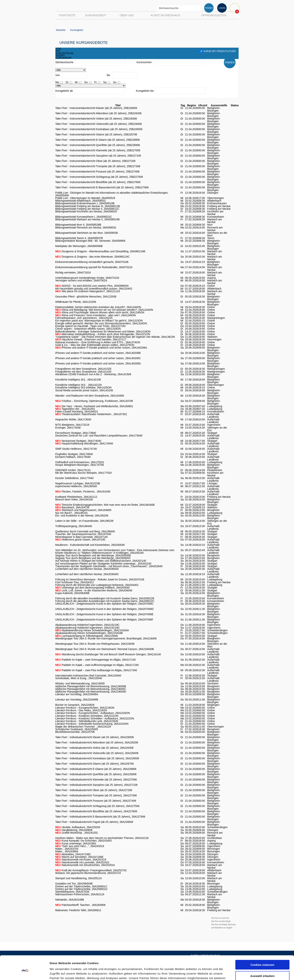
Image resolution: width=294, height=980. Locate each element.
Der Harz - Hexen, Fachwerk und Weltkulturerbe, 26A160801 (94, 406)
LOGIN (222, 8)
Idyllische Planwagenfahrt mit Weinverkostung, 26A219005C (91, 689)
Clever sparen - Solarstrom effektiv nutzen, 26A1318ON (88, 329)
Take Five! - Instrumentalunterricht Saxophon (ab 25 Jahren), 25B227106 (98, 156)
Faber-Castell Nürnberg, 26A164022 (77, 412)
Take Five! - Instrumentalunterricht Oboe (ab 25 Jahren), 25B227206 (95, 161)
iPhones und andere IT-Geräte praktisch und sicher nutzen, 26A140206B (98, 353)
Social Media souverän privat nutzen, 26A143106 (84, 390)
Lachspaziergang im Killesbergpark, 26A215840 (87, 636)
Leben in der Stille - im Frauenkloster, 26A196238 (84, 521)
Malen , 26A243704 (67, 849)
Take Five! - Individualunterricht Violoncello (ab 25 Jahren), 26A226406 (97, 753)
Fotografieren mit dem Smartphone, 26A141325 (83, 369)
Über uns (127, 15)
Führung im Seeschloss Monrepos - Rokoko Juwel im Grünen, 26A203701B (100, 579)
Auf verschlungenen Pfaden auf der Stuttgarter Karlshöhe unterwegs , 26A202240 (103, 564)
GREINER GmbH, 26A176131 (73, 470)
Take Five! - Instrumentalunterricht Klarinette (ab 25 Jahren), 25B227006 (98, 150)
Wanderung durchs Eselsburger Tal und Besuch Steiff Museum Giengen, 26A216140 (108, 654)
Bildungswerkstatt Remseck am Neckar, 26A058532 (86, 228)
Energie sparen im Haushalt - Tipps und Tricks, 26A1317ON (90, 326)
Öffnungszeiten (214, 15)
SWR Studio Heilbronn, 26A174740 (76, 449)
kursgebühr (63, 58)
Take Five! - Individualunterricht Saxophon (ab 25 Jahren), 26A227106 (96, 785)
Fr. (96, 82)
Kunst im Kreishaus (165, 15)
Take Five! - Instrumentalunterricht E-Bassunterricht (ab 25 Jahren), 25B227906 (102, 187)
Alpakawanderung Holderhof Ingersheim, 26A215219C (87, 625)
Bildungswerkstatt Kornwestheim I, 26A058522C (84, 217)
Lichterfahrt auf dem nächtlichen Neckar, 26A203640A (87, 569)
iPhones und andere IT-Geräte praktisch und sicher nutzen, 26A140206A (101, 348)
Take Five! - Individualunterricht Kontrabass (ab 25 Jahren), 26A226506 (97, 758)
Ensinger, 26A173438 (68, 428)
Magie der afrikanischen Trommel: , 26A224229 (83, 727)
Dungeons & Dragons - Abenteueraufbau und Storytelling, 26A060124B (100, 251)
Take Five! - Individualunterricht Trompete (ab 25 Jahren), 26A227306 (96, 795)
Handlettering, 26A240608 (74, 830)
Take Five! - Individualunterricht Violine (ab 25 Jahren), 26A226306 (94, 748)
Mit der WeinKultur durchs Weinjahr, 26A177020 (83, 473)
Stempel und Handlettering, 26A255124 (78, 878)
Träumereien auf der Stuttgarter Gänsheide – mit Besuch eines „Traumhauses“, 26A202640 (109, 566)
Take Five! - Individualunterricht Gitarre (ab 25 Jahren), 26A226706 (94, 764)
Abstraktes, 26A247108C (73, 854)
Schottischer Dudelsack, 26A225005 (77, 729)
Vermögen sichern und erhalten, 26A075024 (81, 280)
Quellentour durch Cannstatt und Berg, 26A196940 (85, 531)
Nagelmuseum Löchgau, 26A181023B (78, 483)
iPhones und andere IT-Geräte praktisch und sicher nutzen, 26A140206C (98, 358)
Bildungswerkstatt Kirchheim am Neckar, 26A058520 (86, 211)
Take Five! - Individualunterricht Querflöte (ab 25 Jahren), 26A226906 (96, 774)
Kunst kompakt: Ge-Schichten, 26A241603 (83, 841)
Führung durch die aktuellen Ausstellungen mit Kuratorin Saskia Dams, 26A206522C (105, 601)
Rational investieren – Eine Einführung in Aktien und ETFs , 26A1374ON (98, 342)
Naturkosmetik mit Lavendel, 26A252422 (82, 862)
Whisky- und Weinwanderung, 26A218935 (80, 683)
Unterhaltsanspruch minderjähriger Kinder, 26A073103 (87, 278)
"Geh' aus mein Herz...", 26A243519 (80, 846)
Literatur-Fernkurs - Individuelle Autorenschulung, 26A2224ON (92, 724)
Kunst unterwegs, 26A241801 (76, 843)
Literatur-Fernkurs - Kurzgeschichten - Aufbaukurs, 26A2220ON (93, 713)
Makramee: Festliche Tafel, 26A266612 (78, 910)
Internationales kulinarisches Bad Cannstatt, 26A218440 (88, 676)
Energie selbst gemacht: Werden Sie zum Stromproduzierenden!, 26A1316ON (101, 323)
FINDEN (209, 8)
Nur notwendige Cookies (262, 964)
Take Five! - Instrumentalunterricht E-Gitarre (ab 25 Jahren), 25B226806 (98, 140)
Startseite (67, 15)
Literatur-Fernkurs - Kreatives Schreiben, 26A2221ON (87, 716)
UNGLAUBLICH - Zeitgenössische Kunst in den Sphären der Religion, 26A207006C (104, 604)
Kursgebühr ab (64, 91)
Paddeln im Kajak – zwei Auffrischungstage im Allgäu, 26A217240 (97, 665)
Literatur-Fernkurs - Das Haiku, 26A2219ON (81, 710)
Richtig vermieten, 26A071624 (73, 273)
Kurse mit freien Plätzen (218, 51)
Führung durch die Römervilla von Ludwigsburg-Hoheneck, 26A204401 (97, 585)
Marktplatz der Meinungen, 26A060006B (79, 246)
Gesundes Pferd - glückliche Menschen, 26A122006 (86, 297)
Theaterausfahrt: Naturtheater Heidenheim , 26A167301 (91, 414)
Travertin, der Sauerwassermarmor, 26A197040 (83, 534)
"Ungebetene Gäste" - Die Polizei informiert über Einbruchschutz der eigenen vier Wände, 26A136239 (115, 337)
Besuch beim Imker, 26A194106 (74, 499)
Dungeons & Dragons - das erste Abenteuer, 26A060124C (93, 257)
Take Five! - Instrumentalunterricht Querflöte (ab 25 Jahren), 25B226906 (98, 145)
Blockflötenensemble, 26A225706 (75, 732)
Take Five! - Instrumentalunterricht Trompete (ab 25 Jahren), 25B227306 (98, 166)
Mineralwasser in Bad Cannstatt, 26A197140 (81, 537)
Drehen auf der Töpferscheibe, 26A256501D (81, 889)
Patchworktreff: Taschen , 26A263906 (80, 905)
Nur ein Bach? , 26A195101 (72, 513)
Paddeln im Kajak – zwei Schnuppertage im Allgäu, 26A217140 (95, 660)
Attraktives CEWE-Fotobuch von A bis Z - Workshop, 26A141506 (93, 374)
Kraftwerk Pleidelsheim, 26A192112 (76, 497)
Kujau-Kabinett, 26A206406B (72, 593)
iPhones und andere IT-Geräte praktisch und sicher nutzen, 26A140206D (98, 363)
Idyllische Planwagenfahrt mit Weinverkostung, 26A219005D (91, 692)
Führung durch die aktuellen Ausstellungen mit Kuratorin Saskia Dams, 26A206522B (105, 598)
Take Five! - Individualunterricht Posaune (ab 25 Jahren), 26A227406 (96, 801)
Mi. (77, 82)
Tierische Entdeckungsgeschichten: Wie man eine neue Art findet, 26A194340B (105, 505)
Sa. (105, 82)
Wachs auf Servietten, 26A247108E (79, 857)
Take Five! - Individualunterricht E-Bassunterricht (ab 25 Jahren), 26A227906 (100, 817)
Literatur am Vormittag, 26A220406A (77, 694)
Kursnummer (144, 62)
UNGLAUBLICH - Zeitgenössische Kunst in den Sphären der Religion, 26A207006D (104, 609)
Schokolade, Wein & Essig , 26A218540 (79, 678)
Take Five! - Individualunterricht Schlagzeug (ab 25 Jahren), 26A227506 (97, 806)
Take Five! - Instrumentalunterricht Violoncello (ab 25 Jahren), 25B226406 (98, 124)
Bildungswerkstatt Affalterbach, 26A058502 (80, 201)
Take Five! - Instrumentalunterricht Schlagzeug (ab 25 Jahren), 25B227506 (99, 177)
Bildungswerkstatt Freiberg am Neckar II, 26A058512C (87, 209)
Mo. (58, 82)
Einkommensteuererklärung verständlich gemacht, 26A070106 (92, 262)
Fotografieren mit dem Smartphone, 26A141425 (83, 372)
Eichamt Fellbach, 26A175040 (73, 457)
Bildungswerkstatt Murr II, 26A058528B (78, 225)
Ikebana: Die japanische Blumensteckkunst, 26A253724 (88, 873)
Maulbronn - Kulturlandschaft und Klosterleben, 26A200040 (90, 545)
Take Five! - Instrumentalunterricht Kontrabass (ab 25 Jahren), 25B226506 (99, 129)
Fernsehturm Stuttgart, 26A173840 (76, 433)
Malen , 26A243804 (67, 851)
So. (115, 82)
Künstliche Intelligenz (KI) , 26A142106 (78, 380)
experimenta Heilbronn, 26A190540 (76, 486)
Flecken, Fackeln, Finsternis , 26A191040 (83, 492)
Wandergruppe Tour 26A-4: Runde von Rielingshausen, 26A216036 (95, 644)
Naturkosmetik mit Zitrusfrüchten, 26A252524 (85, 865)
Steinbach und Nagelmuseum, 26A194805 (83, 510)
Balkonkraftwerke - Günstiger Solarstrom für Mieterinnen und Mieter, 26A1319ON (103, 332)
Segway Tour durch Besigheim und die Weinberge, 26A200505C (93, 558)
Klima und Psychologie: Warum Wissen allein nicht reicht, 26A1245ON (100, 312)
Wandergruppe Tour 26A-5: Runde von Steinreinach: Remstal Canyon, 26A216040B (105, 649)
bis (108, 75)
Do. (86, 82)
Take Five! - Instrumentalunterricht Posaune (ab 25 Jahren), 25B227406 (97, 172)
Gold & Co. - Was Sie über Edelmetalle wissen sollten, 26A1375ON (95, 345)
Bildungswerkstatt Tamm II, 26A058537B (79, 238)
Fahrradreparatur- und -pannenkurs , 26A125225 (84, 318)
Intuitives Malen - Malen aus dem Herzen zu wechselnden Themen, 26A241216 (102, 838)
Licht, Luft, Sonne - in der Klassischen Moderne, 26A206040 (94, 590)
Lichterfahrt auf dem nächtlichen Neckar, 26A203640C (87, 574)
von (58, 75)
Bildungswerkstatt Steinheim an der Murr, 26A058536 (87, 233)
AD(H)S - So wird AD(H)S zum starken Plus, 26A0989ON (92, 286)
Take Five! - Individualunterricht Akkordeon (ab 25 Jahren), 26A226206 (97, 742)
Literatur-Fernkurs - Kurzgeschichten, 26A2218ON (85, 708)
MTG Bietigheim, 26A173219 (72, 425)
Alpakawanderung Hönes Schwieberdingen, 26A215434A (92, 630)
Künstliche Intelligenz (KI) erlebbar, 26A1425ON (83, 387)
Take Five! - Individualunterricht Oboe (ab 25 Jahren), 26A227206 (94, 790)
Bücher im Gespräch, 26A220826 (75, 705)
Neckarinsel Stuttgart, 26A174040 (78, 441)
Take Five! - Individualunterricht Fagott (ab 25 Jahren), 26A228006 (94, 822)
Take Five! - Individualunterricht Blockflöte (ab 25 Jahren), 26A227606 (96, 811)
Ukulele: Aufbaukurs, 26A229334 (78, 827)
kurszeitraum (64, 53)
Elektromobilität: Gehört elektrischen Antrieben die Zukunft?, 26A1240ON (98, 307)
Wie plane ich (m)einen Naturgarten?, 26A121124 (88, 291)
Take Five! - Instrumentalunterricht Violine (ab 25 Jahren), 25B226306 (96, 119)
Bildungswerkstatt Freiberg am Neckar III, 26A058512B (88, 206)
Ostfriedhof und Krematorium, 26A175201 (80, 462)
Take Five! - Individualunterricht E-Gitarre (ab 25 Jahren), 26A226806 (96, 769)
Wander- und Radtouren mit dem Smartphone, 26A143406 (90, 396)
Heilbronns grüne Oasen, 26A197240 (80, 540)
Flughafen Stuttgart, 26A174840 (74, 454)
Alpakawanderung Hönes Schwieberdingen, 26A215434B (89, 633)
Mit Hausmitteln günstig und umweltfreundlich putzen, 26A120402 (94, 289)
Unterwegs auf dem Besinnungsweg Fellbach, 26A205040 (93, 588)
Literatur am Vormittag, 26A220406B (77, 700)
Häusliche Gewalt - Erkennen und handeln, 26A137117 (91, 339)
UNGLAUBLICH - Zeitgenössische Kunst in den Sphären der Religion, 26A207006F (104, 620)
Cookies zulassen (262, 942)
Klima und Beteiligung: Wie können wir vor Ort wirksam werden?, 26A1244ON (104, 310)
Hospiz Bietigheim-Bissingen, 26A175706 (80, 465)
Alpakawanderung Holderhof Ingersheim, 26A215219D (87, 628)
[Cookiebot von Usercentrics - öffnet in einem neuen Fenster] (24, 973)
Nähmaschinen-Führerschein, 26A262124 (80, 894)
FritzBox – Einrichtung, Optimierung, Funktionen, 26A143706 (94, 401)
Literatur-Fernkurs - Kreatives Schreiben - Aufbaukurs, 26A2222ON (95, 718)
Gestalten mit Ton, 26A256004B (74, 884)
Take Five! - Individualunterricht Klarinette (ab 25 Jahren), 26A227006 (96, 780)
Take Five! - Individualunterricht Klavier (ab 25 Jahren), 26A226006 (94, 737)
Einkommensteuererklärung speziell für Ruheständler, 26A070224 (94, 267)
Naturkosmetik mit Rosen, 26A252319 (81, 860)
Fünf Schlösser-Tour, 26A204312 (75, 582)
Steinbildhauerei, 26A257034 (72, 892)
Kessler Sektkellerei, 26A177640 (74, 478)
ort (58, 51)
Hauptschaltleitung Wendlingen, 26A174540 (84, 443)
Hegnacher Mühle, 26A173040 (73, 419)
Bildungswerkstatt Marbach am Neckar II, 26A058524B (87, 219)
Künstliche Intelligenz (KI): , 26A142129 (78, 385)
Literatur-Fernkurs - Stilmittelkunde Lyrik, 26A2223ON (87, 721)
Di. (67, 82)
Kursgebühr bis (145, 91)
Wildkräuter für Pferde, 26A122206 (76, 302)
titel (59, 49)
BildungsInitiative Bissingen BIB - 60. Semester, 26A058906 (90, 241)
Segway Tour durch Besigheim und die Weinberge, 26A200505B (93, 555)
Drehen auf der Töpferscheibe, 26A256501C (81, 886)
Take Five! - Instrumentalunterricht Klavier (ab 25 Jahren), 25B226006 (96, 108)
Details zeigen (201, 973)
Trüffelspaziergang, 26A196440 (74, 526)
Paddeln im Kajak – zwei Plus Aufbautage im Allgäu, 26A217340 (96, 670)
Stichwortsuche (64, 62)
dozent (60, 56)
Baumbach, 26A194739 (72, 507)
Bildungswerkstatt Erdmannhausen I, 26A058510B (85, 203)
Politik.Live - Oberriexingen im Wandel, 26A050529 (85, 198)
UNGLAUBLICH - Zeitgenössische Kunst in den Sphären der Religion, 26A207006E (104, 614)
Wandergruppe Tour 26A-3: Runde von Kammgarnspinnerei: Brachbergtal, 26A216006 (106, 638)
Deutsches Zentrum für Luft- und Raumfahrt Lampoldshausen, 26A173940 (99, 436)
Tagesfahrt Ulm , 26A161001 (75, 409)
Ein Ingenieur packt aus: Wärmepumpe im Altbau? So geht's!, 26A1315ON (99, 321)
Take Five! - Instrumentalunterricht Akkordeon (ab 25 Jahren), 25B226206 (98, 113)
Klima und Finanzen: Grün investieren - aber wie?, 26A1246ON (96, 315)
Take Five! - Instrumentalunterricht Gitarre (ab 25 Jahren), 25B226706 (96, 134)
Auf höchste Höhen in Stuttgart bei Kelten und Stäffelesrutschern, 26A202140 (101, 561)
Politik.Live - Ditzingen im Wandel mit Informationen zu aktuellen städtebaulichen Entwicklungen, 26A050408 (112, 194)
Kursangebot (96, 15)
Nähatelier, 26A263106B (70, 900)
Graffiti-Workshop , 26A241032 (77, 833)
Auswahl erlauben (262, 953)
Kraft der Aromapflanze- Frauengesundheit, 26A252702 (91, 870)
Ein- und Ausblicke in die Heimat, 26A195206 (82, 516)
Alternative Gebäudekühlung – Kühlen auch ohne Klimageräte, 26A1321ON (103, 334)
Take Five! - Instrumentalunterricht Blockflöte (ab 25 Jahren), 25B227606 (98, 182)
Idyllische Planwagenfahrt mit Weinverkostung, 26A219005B (91, 686)
